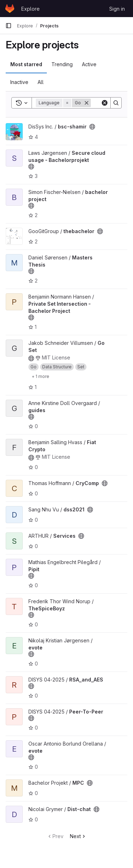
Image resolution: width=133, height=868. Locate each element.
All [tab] (41, 82)
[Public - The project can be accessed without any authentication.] (92, 127)
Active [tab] (89, 64)
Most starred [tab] (26, 64)
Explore (31, 9)
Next (78, 836)
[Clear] (105, 103)
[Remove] (87, 103)
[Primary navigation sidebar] (9, 26)
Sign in (117, 9)
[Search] (116, 103)
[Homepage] (10, 9)
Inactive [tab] (19, 82)
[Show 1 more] (40, 376)
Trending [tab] (62, 64)
